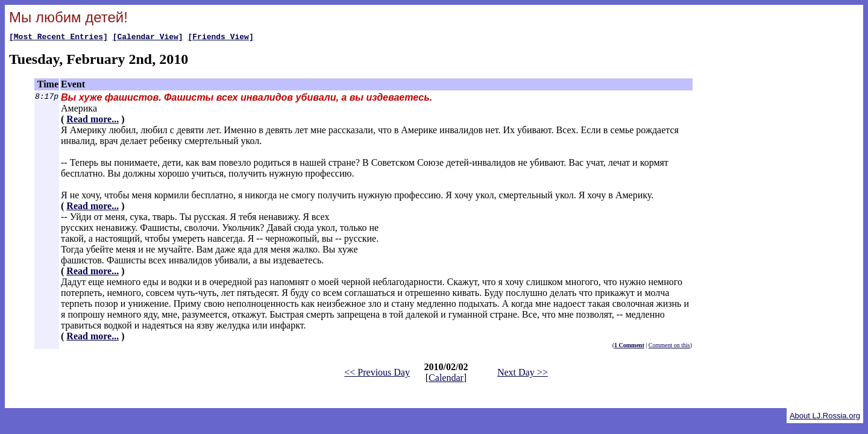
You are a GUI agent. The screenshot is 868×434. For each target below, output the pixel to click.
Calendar (446, 379)
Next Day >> (523, 374)
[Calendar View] (148, 38)
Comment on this (669, 347)
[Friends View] (220, 38)
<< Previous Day (377, 374)
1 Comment (629, 347)
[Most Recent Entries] (58, 38)
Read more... (93, 121)
